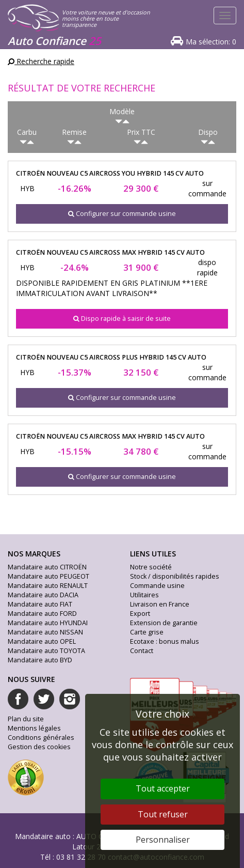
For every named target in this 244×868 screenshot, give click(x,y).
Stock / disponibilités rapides (175, 576)
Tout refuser (163, 814)
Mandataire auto (43, 836)
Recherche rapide (41, 61)
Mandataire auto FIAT (40, 604)
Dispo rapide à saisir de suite (122, 319)
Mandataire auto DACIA (43, 595)
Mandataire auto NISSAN (45, 632)
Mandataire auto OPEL (42, 641)
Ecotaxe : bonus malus (165, 641)
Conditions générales (41, 738)
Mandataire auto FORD (42, 614)
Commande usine (157, 586)
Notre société (151, 567)
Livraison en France (160, 604)
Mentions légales (34, 728)
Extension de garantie (164, 623)
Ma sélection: (211, 42)
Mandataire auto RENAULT (48, 586)
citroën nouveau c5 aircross (110, 173)
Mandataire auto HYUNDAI (48, 623)
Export (140, 614)
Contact (142, 651)
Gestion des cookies (39, 747)
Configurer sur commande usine (122, 214)
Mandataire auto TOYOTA (46, 651)
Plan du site (26, 719)
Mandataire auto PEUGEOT (48, 576)
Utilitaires (144, 595)
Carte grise (147, 632)
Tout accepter (163, 788)
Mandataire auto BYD (40, 660)
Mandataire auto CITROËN (47, 567)
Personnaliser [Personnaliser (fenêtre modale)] (163, 840)
